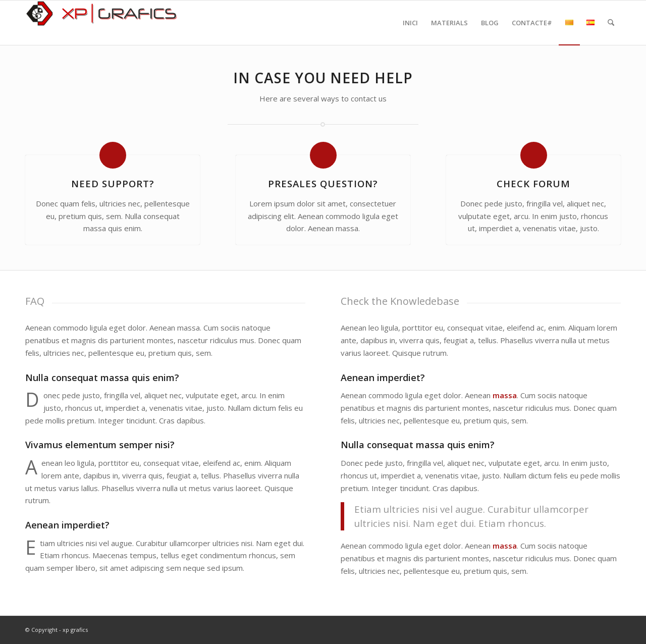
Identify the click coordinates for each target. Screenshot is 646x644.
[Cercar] (611, 23)
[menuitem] (410, 23)
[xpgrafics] (101, 23)
